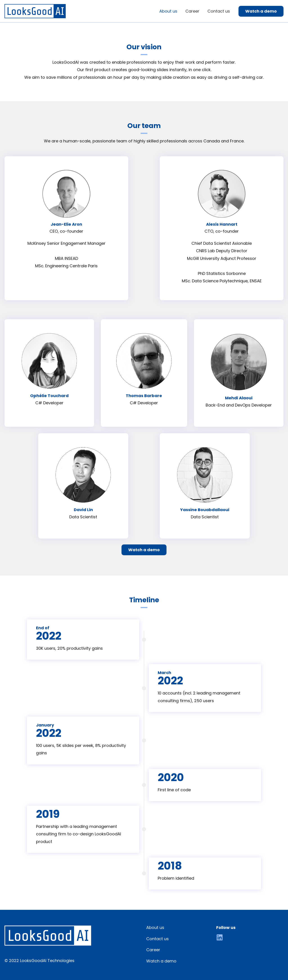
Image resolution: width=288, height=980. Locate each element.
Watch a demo (161, 961)
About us (155, 927)
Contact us (157, 939)
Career (153, 950)
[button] (144, 550)
